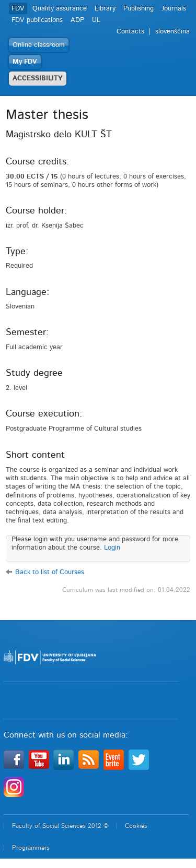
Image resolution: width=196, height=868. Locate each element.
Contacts (130, 32)
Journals (174, 9)
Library (105, 9)
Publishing (139, 9)
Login (112, 548)
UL (96, 20)
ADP (77, 20)
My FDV (25, 62)
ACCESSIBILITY (38, 79)
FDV (18, 9)
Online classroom (39, 45)
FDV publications (37, 20)
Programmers (31, 848)
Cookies (136, 826)
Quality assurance (60, 9)
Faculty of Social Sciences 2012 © (60, 826)
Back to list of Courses (50, 572)
